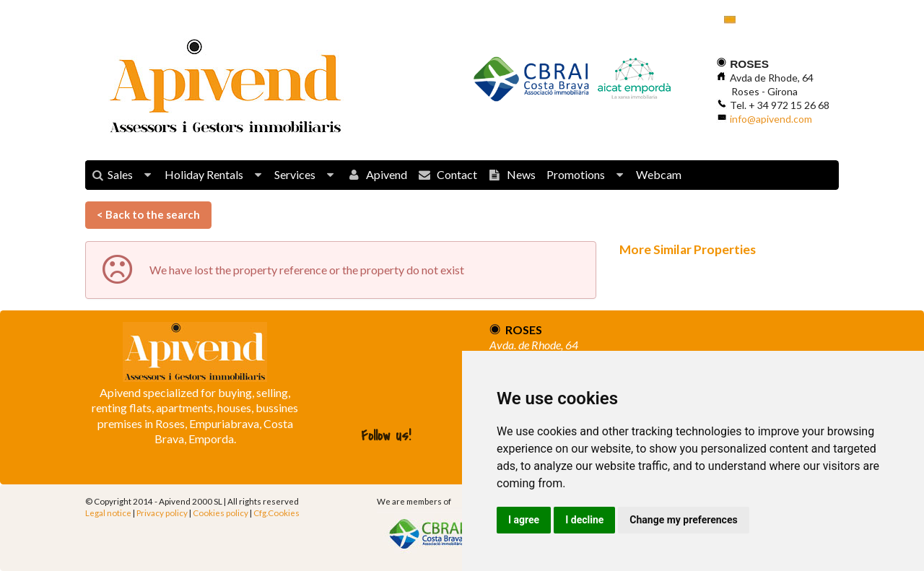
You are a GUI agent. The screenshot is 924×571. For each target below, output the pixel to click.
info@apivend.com (771, 119)
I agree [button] (524, 520)
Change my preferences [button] (683, 520)
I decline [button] (584, 520)
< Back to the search (148, 214)
